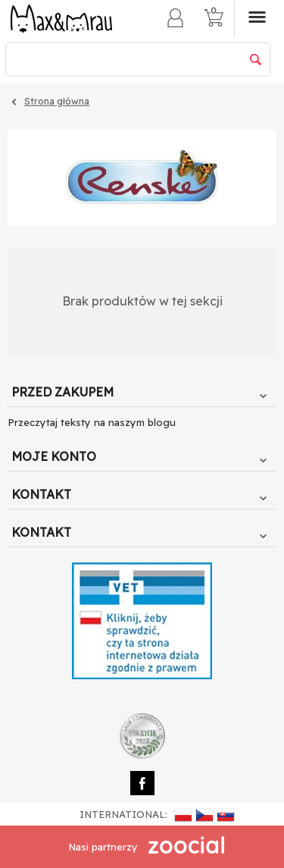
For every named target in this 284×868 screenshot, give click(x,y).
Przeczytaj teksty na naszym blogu (92, 422)
